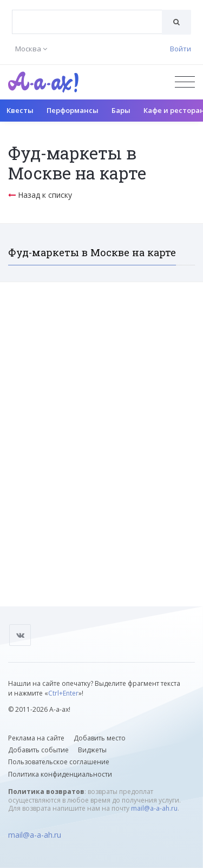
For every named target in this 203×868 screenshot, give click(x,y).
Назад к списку (40, 195)
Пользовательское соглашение (59, 762)
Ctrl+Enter (63, 693)
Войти (181, 49)
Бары (121, 110)
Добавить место (100, 738)
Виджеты (92, 750)
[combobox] (87, 22)
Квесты (20, 110)
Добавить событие (38, 750)
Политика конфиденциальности (60, 774)
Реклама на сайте (36, 738)
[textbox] (87, 14)
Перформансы (73, 110)
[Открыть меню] (185, 82)
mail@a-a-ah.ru (154, 808)
